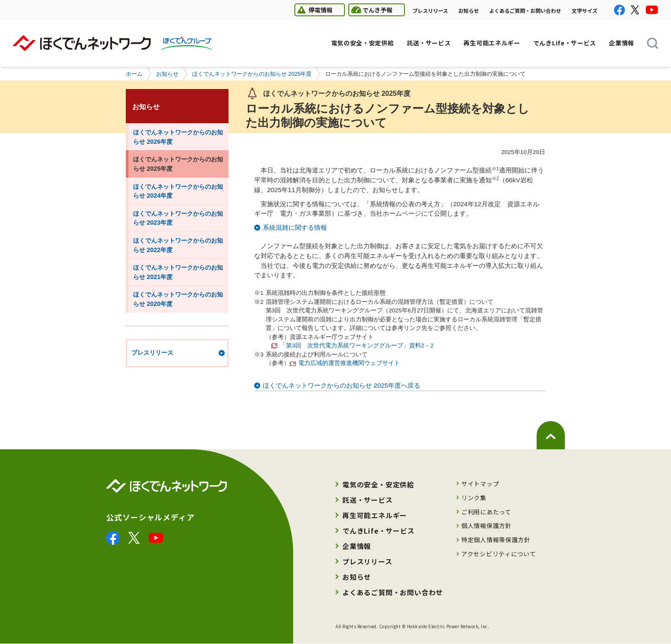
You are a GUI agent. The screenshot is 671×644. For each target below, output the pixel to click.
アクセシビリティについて (499, 554)
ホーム (134, 74)
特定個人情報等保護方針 (496, 540)
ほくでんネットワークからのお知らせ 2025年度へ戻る (341, 385)
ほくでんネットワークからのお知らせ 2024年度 (178, 191)
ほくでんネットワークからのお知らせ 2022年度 (178, 245)
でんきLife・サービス (379, 531)
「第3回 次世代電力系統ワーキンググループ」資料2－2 (357, 346)
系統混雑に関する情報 (295, 227)
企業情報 (357, 546)
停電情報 (313, 9)
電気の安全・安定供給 (378, 484)
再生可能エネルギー (375, 515)
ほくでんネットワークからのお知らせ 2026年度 (178, 137)
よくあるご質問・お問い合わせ (525, 10)
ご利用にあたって (486, 512)
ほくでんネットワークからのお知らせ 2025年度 (252, 74)
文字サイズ (585, 10)
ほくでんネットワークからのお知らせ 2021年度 (178, 272)
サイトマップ (480, 484)
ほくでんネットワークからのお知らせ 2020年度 (178, 299)
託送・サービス (368, 500)
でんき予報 (370, 9)
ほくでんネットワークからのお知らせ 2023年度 (178, 218)
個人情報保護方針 (487, 525)
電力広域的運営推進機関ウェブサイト (345, 363)
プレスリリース (430, 10)
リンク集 (474, 498)
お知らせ (469, 10)
